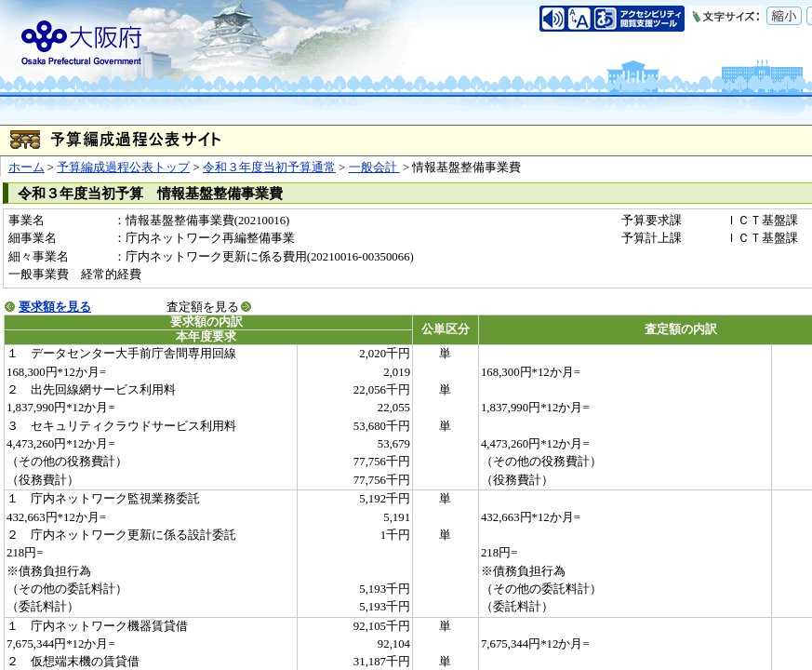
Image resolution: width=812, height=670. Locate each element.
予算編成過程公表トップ (123, 167)
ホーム (27, 167)
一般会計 (374, 167)
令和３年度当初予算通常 (269, 167)
